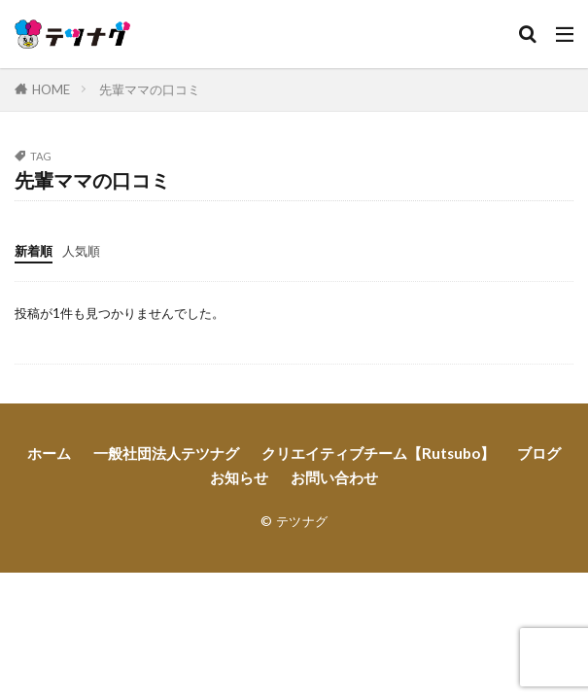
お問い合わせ (334, 477)
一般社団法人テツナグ (166, 453)
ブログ (539, 453)
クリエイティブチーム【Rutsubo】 (378, 453)
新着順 (34, 251)
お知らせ (239, 477)
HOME (51, 89)
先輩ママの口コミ (150, 89)
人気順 (81, 251)
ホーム (49, 453)
